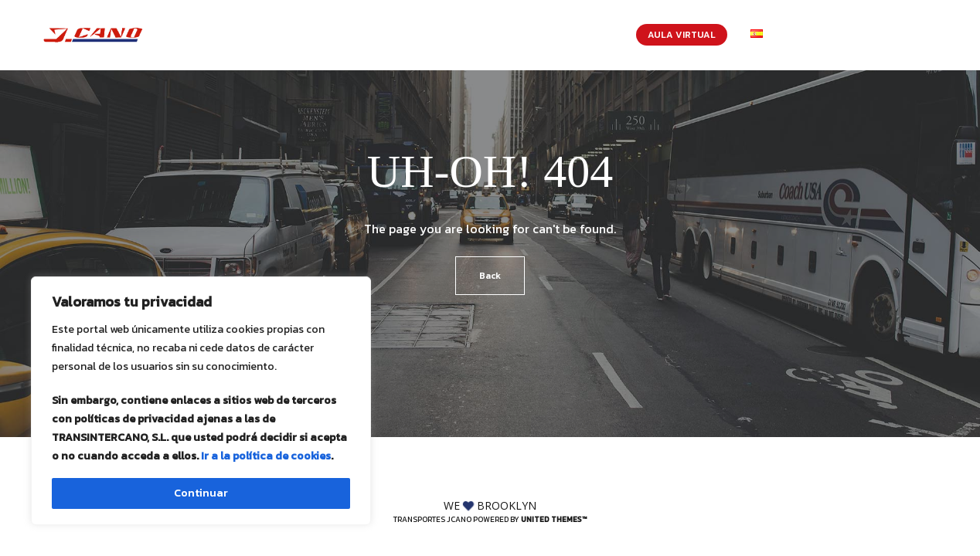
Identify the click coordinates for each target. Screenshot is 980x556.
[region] (201, 401)
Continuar (201, 493)
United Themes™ (554, 519)
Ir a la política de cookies (266, 456)
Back (490, 276)
